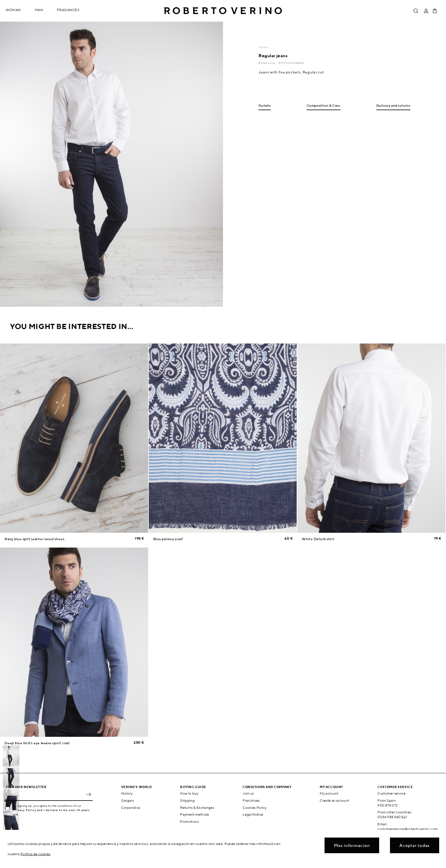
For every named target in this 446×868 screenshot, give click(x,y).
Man (39, 10)
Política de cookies (36, 854)
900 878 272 (388, 805)
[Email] (45, 795)
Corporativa (131, 808)
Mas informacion (352, 845)
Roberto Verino (223, 11)
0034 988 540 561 (392, 817)
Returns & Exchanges (197, 808)
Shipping (187, 800)
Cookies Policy (255, 808)
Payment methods (195, 814)
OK (88, 795)
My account (329, 793)
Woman (13, 10)
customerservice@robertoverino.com (407, 829)
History (127, 793)
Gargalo (128, 800)
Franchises (251, 800)
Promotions (189, 821)
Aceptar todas (415, 845)
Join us (248, 793)
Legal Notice (253, 814)
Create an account (334, 800)
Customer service (392, 793)
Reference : (268, 63)
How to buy (189, 793)
